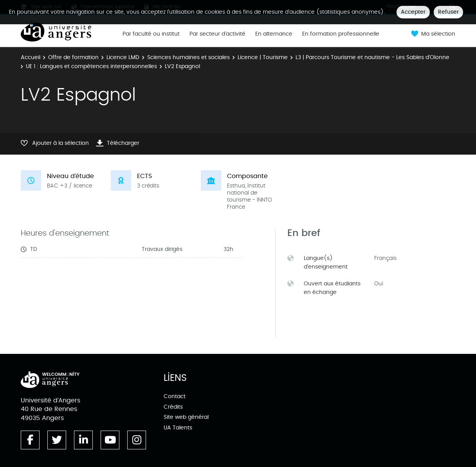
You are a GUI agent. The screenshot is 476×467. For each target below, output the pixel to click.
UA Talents (178, 428)
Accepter (413, 12)
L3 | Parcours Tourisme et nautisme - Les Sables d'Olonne (372, 57)
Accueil (31, 57)
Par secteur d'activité (217, 34)
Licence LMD (123, 57)
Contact (175, 396)
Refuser (448, 12)
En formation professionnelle (341, 34)
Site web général (186, 417)
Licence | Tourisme (263, 57)
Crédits (173, 407)
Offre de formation (73, 57)
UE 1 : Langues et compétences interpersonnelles (91, 66)
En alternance (274, 34)
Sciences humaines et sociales (188, 57)
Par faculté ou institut (151, 34)
